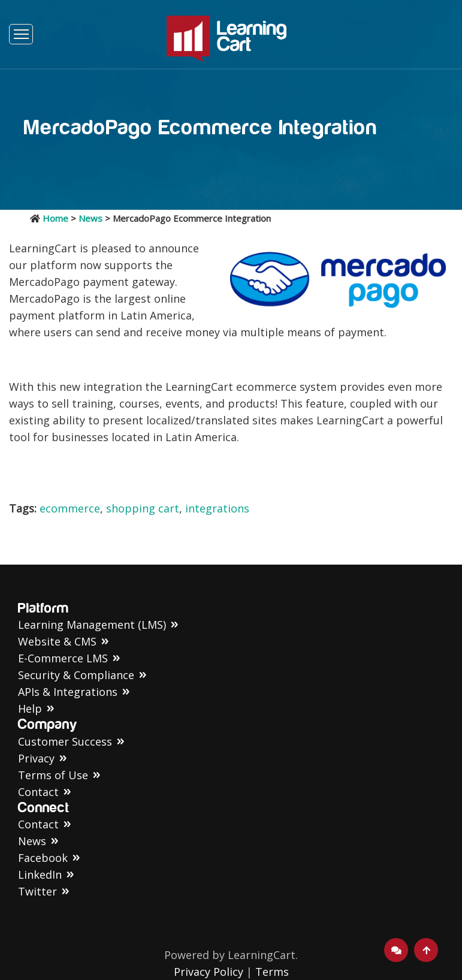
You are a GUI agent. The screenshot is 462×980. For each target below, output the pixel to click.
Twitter (37, 891)
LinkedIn (40, 875)
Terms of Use (53, 775)
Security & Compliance (76, 675)
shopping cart (143, 508)
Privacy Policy (209, 972)
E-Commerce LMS (63, 658)
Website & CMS (57, 641)
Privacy (36, 758)
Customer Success (65, 741)
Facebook (43, 858)
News (90, 218)
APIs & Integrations (68, 692)
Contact (38, 792)
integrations (217, 508)
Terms (272, 972)
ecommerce (70, 508)
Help (30, 708)
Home (55, 218)
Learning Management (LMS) (92, 625)
